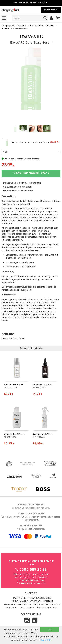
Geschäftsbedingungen (47, 605)
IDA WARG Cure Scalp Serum (14, 29)
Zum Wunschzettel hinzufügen (22, 183)
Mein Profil (19, 598)
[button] (58, 18)
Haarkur (51, 26)
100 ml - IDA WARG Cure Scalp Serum (31, 143)
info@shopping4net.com (31, 581)
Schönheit (22, 26)
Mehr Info (46, 640)
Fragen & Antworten (39, 598)
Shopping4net (8, 26)
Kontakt (48, 601)
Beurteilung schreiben (17, 187)
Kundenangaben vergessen (26, 601)
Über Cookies (27, 608)
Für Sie (33, 26)
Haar (41, 26)
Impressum (12, 608)
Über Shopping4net (48, 608)
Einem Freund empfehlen (18, 191)
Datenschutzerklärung (18, 605)
